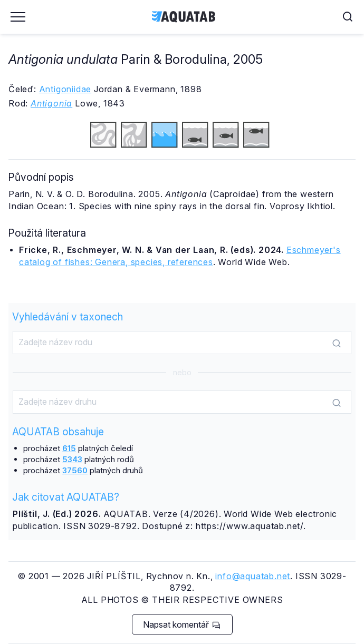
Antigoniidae (65, 89)
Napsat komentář (182, 625)
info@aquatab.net (253, 576)
